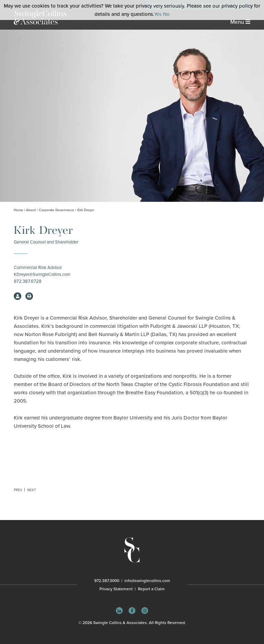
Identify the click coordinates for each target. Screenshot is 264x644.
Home (18, 210)
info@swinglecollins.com (147, 581)
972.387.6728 (28, 281)
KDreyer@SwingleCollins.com (42, 274)
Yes (158, 14)
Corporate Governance (57, 210)
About (31, 210)
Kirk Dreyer (86, 210)
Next (32, 490)
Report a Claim (151, 589)
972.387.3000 (107, 581)
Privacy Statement (116, 589)
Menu (240, 22)
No (166, 14)
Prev (18, 490)
